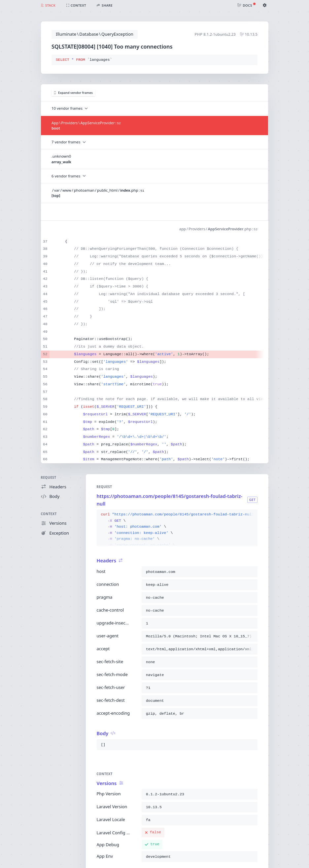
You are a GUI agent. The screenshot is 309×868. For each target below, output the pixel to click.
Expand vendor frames (73, 93)
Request (49, 478)
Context (49, 514)
